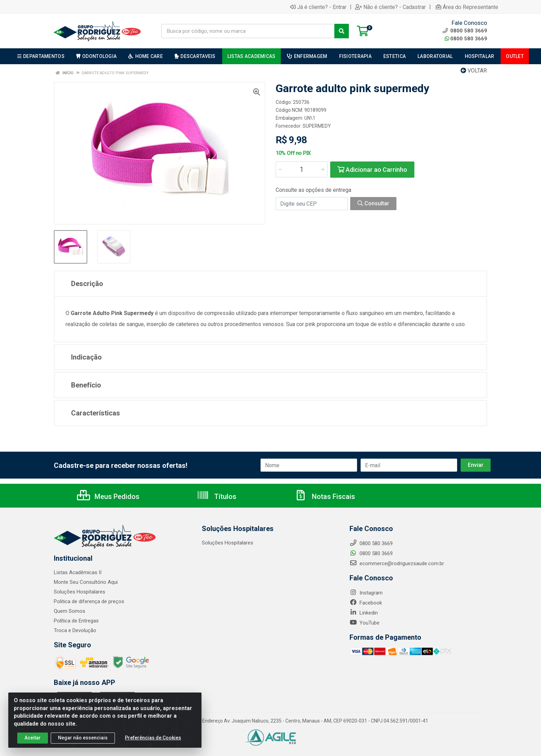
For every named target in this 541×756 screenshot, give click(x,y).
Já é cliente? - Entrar (318, 7)
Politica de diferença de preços (89, 601)
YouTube (365, 623)
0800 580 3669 (466, 39)
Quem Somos (70, 611)
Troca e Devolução (75, 630)
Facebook (366, 603)
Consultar (373, 203)
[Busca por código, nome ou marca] (248, 31)
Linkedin (364, 613)
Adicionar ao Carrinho (372, 170)
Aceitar (33, 742)
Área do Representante (467, 7)
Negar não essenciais (83, 742)
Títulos (217, 497)
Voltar (474, 71)
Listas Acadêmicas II (78, 572)
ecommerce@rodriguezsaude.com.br (397, 563)
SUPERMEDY (317, 126)
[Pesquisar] (342, 31)
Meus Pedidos (108, 497)
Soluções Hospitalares (80, 592)
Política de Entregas (76, 621)
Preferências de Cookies (153, 742)
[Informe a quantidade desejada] (302, 169)
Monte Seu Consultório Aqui (86, 582)
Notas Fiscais (325, 497)
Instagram (366, 593)
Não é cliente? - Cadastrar (390, 7)
